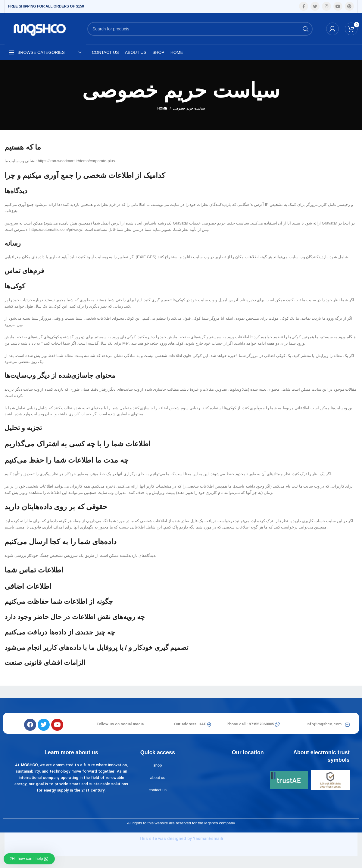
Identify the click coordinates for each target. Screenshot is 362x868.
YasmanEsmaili (208, 839)
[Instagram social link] (326, 6)
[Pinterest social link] (349, 6)
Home (162, 108)
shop (158, 765)
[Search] (200, 29)
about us (158, 778)
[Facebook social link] (304, 6)
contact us (158, 790)
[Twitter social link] (315, 6)
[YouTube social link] (338, 6)
